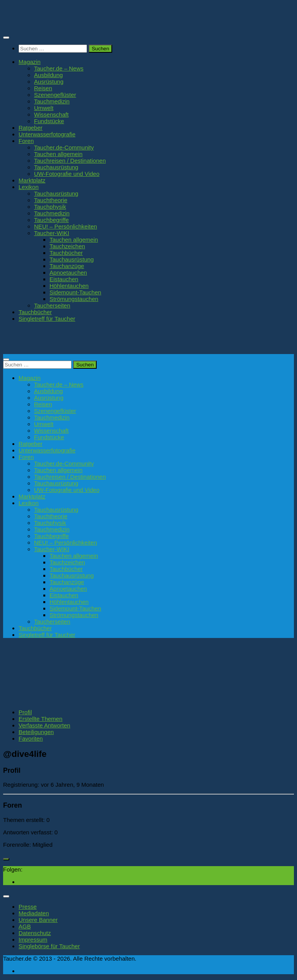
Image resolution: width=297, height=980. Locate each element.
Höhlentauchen (69, 286)
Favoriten (31, 738)
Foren (26, 141)
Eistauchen (64, 279)
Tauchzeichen (67, 246)
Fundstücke (49, 121)
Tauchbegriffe (51, 220)
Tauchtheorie (51, 200)
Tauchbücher (66, 253)
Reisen (43, 88)
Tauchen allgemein (58, 154)
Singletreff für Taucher (47, 319)
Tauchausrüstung (56, 167)
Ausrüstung (49, 82)
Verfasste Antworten (44, 725)
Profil (25, 712)
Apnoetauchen (68, 273)
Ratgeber (31, 128)
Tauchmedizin (52, 101)
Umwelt (44, 108)
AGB (25, 926)
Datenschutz (35, 933)
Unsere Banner (38, 920)
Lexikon (29, 187)
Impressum (33, 940)
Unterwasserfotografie (47, 134)
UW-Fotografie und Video (67, 174)
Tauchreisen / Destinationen (70, 161)
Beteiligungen (36, 732)
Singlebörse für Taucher (49, 946)
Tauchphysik (50, 207)
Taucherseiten (52, 305)
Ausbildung (48, 75)
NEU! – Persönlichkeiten (66, 226)
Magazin (30, 62)
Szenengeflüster (55, 95)
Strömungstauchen (74, 299)
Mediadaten (34, 913)
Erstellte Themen (40, 719)
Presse (28, 907)
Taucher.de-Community (64, 147)
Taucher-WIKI (52, 233)
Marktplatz (32, 180)
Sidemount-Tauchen (75, 292)
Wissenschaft (51, 114)
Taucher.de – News (59, 68)
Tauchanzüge (67, 266)
